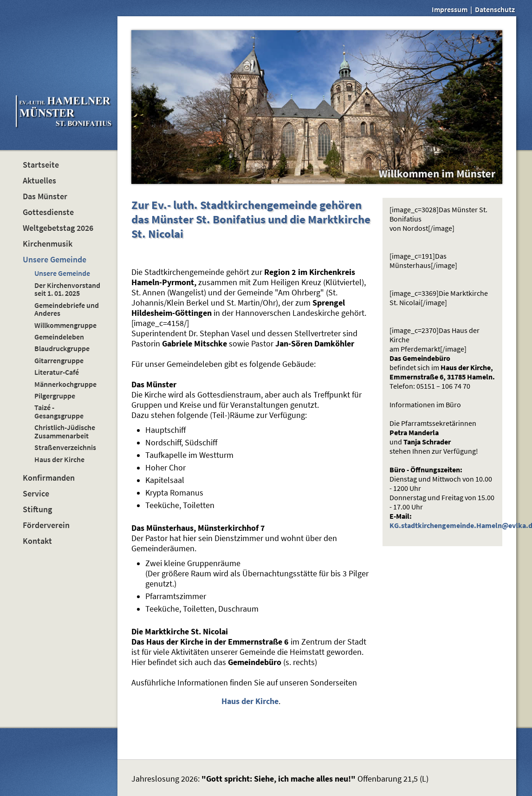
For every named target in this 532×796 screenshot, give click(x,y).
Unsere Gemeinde (55, 260)
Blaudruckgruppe (62, 348)
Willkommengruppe (65, 325)
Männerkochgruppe (65, 384)
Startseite (41, 165)
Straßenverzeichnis (65, 447)
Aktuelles (39, 181)
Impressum (450, 9)
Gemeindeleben (59, 337)
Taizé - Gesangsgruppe (59, 411)
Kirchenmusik (48, 244)
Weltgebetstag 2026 (58, 228)
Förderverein (46, 525)
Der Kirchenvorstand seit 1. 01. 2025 (67, 289)
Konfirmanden (49, 478)
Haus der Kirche (59, 459)
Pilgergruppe (55, 396)
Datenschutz (495, 9)
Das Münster (45, 196)
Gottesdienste (48, 212)
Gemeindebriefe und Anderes (67, 309)
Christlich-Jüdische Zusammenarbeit (65, 431)
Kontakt (37, 541)
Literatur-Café (57, 372)
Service (36, 494)
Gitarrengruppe (59, 360)
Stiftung (37, 509)
